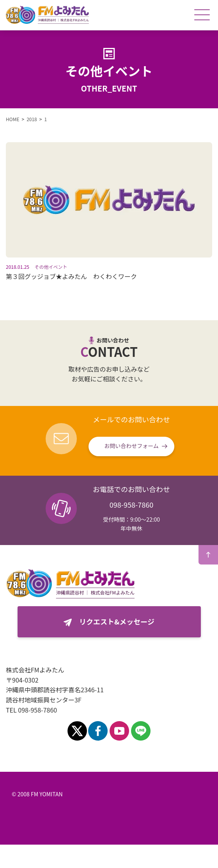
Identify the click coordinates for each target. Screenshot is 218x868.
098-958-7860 (131, 505)
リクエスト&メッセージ (117, 621)
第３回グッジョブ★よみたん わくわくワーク (71, 276)
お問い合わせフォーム (131, 446)
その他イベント (51, 267)
